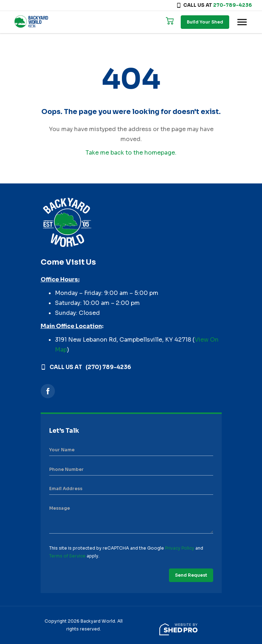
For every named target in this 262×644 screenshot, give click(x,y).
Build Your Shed (205, 22)
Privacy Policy (180, 548)
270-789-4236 (233, 5)
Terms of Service (67, 556)
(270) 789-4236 (108, 367)
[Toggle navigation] (242, 22)
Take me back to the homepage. (131, 153)
